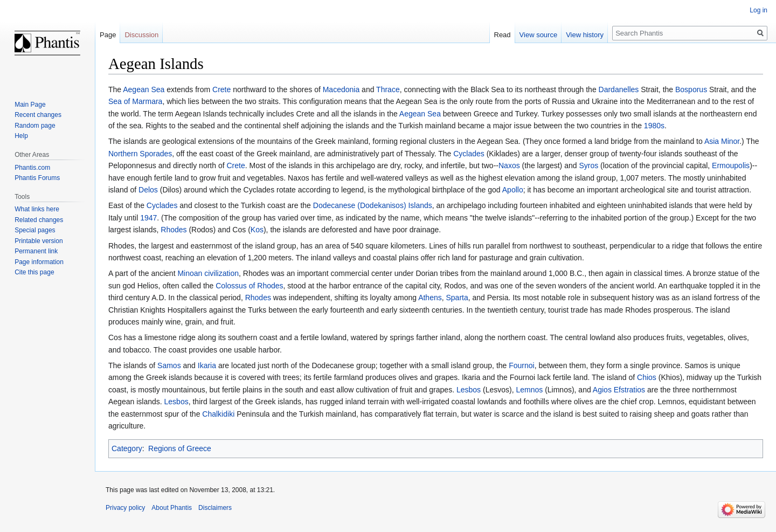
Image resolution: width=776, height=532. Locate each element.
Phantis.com (32, 168)
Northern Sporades (140, 154)
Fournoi (521, 365)
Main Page (30, 105)
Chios (647, 377)
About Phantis (172, 508)
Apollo (513, 190)
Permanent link (36, 251)
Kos (257, 230)
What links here (37, 209)
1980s (654, 126)
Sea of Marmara (135, 101)
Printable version (39, 241)
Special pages (35, 230)
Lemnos (529, 390)
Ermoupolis (731, 165)
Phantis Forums (37, 178)
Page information (39, 262)
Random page (35, 126)
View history (585, 35)
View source (539, 35)
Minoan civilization (208, 273)
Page (108, 35)
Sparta (457, 298)
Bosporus (691, 89)
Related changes (39, 220)
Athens (430, 298)
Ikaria (207, 365)
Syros (588, 165)
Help (21, 136)
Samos (169, 365)
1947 (148, 218)
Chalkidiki (218, 414)
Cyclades (469, 154)
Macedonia (341, 89)
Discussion (141, 35)
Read (503, 35)
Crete (221, 89)
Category (127, 448)
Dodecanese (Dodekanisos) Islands (373, 205)
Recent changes (38, 115)
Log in (758, 10)
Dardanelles (619, 89)
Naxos (509, 165)
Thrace (388, 89)
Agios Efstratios (619, 390)
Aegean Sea (144, 89)
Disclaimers (215, 508)
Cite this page (34, 272)
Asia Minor (722, 141)
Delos (148, 190)
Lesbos (469, 390)
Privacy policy (125, 508)
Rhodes (174, 230)
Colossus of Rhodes (249, 286)
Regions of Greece (180, 448)
